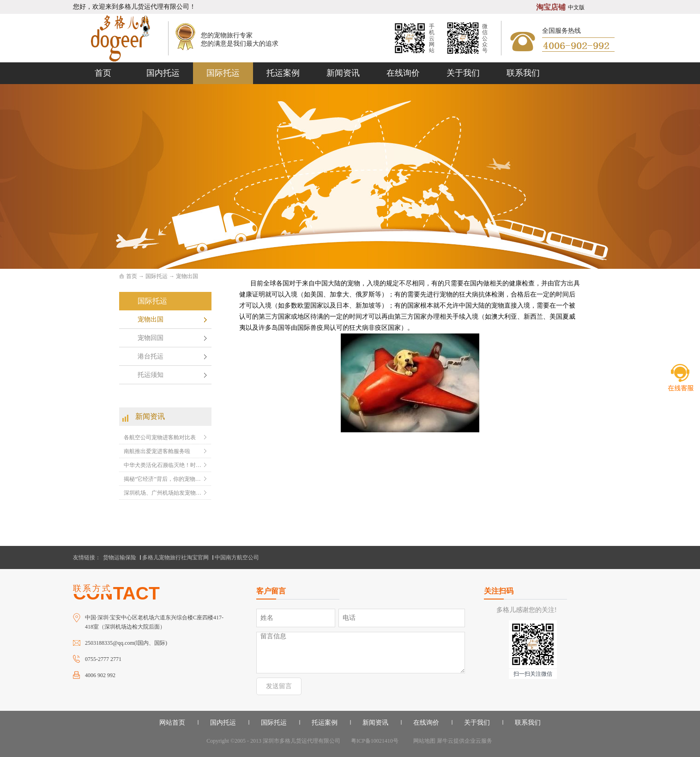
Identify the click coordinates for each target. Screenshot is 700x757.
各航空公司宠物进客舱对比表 (160, 437)
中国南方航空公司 (237, 557)
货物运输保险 (120, 557)
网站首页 (172, 723)
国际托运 (157, 276)
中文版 (576, 7)
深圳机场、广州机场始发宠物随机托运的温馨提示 (163, 493)
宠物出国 (187, 276)
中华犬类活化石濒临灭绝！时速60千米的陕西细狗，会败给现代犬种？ (163, 465)
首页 (103, 73)
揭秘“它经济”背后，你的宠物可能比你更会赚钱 (163, 479)
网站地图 (423, 741)
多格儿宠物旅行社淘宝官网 (175, 557)
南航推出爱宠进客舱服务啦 (157, 451)
